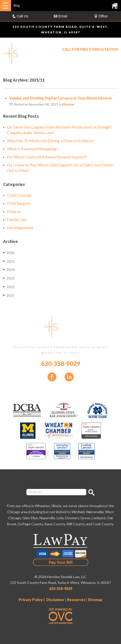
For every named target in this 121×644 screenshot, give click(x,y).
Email (60, 16)
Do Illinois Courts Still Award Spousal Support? (47, 157)
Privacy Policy (31, 600)
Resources (76, 600)
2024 (9, 270)
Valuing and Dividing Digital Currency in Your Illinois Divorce (60, 98)
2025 (9, 261)
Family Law (17, 219)
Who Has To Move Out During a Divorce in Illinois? (51, 141)
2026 (9, 253)
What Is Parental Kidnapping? (33, 149)
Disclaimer (55, 600)
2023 (9, 278)
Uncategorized (20, 227)
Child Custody (19, 195)
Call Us (20, 16)
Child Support (19, 203)
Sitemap (95, 600)
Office (101, 16)
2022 (9, 287)
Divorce (68, 104)
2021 (9, 295)
